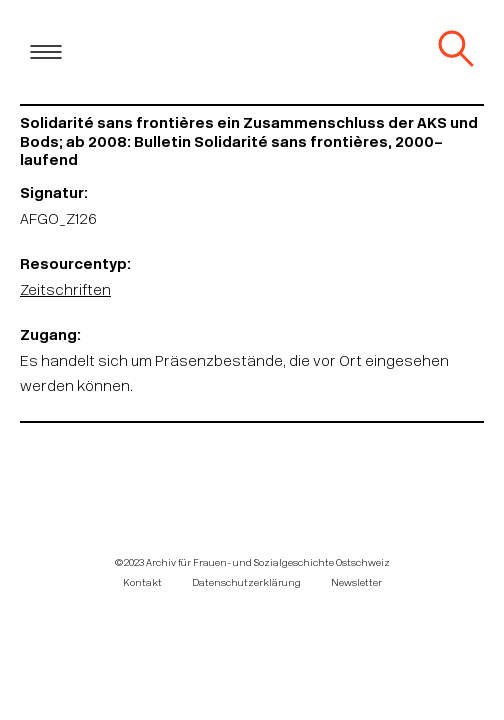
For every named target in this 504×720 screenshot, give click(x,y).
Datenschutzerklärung (246, 583)
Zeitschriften (65, 291)
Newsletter (356, 583)
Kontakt (142, 583)
